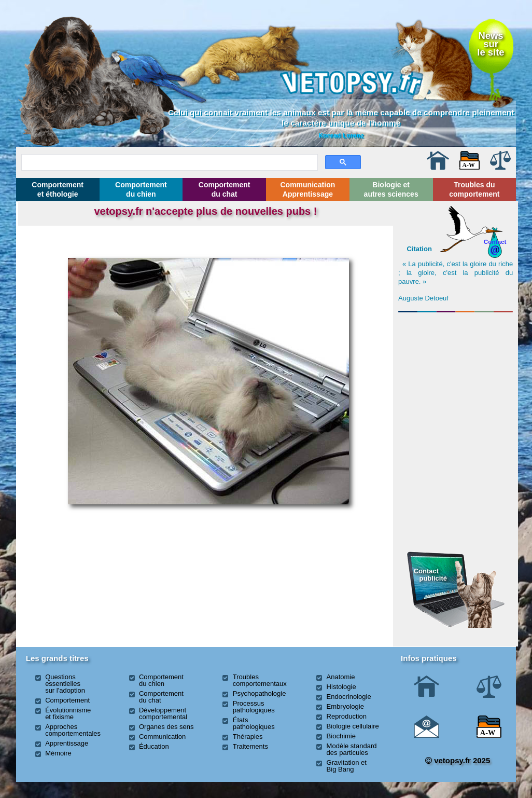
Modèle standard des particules (352, 749)
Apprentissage (67, 743)
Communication (162, 737)
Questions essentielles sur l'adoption (65, 684)
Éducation (154, 746)
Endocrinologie (349, 697)
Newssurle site (491, 44)
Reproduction (347, 716)
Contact (495, 242)
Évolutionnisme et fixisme (68, 713)
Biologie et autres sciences (391, 189)
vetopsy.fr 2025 (458, 760)
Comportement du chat (225, 189)
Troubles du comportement (474, 189)
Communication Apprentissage (308, 189)
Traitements (250, 746)
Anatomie (341, 677)
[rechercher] (169, 161)
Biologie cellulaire (353, 726)
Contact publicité (430, 575)
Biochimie (341, 736)
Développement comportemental (163, 713)
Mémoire (58, 753)
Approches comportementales (73, 730)
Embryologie (345, 706)
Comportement (67, 700)
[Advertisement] (456, 373)
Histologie (341, 687)
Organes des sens (166, 727)
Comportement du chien (141, 189)
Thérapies (248, 737)
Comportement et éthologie (58, 189)
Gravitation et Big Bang (347, 766)
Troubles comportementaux (260, 680)
